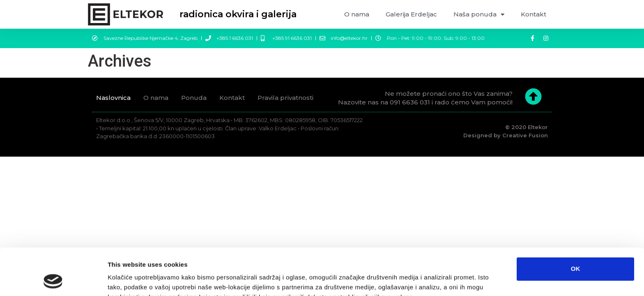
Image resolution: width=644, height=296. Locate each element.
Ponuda (194, 98)
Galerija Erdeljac (411, 14)
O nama (357, 14)
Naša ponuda (479, 15)
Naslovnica (113, 98)
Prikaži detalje (433, 280)
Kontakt (534, 14)
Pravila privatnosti (285, 98)
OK (576, 225)
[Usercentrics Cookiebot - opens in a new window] (53, 280)
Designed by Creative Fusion (506, 135)
